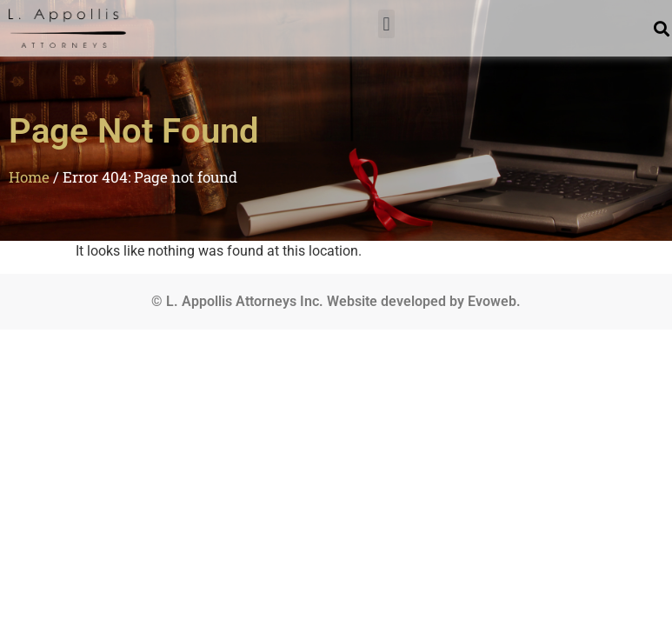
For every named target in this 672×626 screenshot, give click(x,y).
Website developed (386, 301)
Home (29, 177)
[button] (386, 24)
